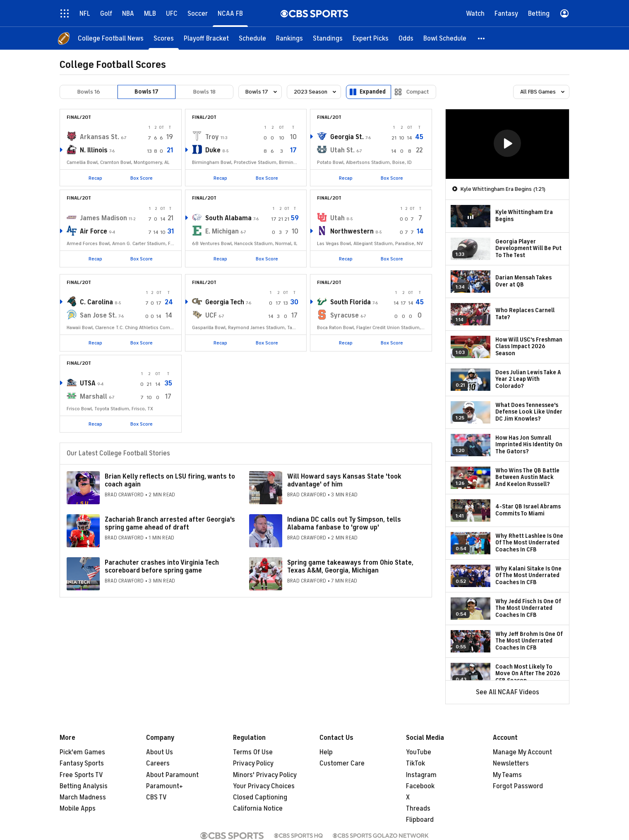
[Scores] (164, 38)
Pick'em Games (82, 752)
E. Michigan (222, 231)
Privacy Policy (253, 763)
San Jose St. (98, 315)
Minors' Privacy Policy (265, 775)
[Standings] (328, 38)
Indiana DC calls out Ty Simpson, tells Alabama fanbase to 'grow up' (344, 523)
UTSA (88, 383)
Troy (212, 137)
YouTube (419, 752)
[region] (507, 144)
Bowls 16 (89, 92)
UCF (211, 315)
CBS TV (156, 797)
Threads (418, 809)
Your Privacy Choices (264, 786)
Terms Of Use (253, 752)
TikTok (415, 763)
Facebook (420, 786)
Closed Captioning (260, 797)
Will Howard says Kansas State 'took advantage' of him (344, 480)
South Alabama (228, 218)
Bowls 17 (146, 92)
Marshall (94, 397)
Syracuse (345, 315)
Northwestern (352, 231)
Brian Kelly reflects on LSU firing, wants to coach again (170, 480)
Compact (418, 92)
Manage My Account (522, 752)
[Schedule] (252, 38)
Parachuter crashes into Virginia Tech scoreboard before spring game (162, 567)
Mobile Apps (78, 809)
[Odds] (406, 38)
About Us (160, 752)
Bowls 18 (204, 92)
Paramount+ (164, 786)
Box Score (142, 178)
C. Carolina (96, 302)
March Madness (83, 797)
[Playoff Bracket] (206, 38)
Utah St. (342, 150)
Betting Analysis (84, 786)
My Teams (507, 775)
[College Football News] (111, 38)
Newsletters (511, 763)
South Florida (351, 302)
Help (326, 752)
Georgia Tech (225, 302)
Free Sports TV (81, 775)
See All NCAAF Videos (508, 692)
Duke (213, 150)
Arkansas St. (100, 137)
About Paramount (172, 775)
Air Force (94, 231)
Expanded (373, 92)
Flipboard (420, 820)
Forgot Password (518, 786)
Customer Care (342, 763)
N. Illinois (94, 150)
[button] (482, 38)
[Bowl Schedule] (445, 38)
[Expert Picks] (371, 38)
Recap (95, 178)
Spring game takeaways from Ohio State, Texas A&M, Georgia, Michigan (350, 567)
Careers (158, 763)
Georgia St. (347, 137)
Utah (337, 218)
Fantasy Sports (82, 763)
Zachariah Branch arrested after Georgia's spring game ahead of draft (170, 523)
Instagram (421, 775)
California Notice (258, 809)
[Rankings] (289, 38)
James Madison (103, 218)
